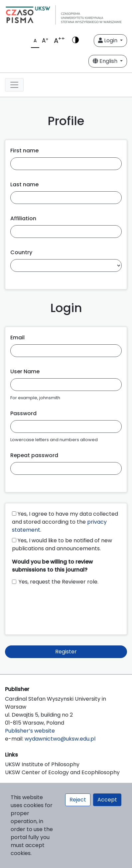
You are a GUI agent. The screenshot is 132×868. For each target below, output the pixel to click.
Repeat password (34, 455)
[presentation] (63, 607)
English (106, 61)
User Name (25, 371)
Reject (78, 800)
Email (17, 338)
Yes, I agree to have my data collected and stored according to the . (65, 522)
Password (23, 413)
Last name (24, 184)
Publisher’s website (30, 731)
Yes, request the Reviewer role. (59, 582)
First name (24, 151)
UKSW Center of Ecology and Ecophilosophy (62, 772)
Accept (107, 800)
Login (108, 40)
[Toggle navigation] (14, 85)
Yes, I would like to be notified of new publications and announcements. (62, 544)
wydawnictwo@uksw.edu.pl (60, 739)
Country (21, 252)
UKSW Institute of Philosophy (42, 764)
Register (66, 652)
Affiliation (23, 218)
